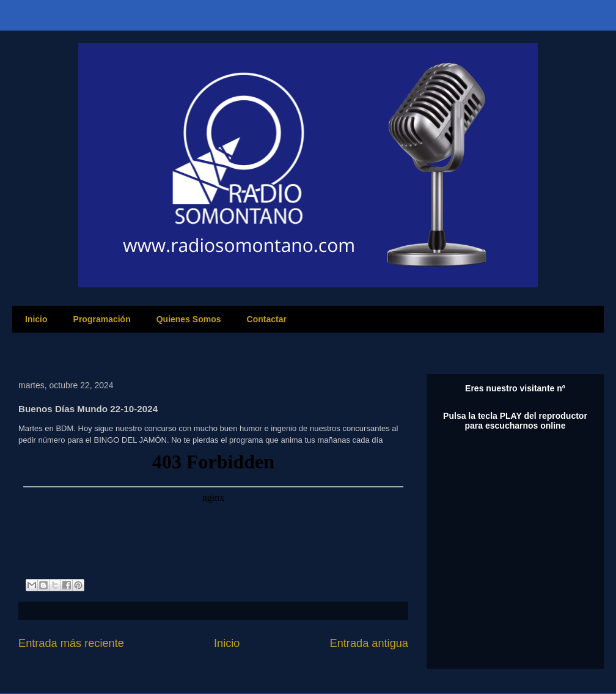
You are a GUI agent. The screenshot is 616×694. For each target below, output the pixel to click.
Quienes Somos (189, 319)
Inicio (36, 319)
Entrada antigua (369, 643)
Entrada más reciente (71, 643)
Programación (102, 319)
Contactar (267, 319)
